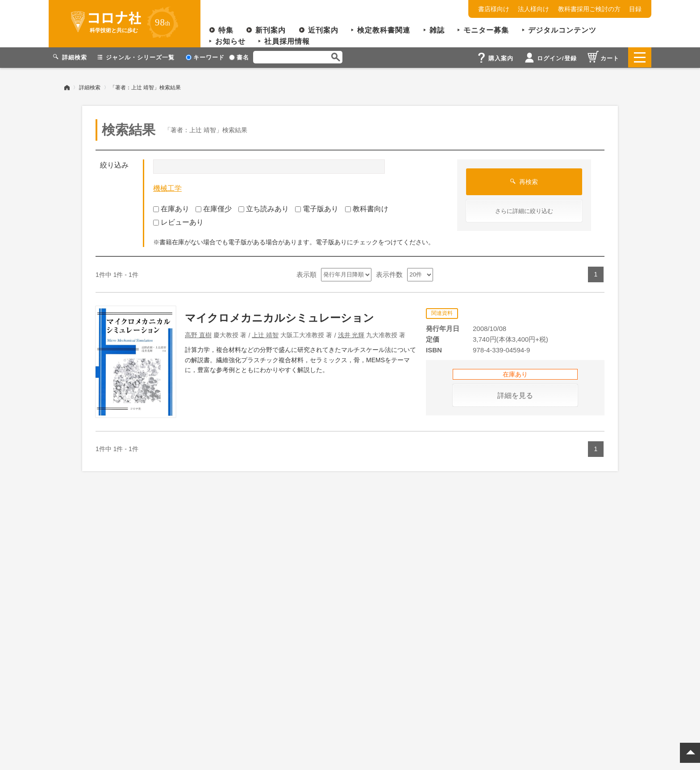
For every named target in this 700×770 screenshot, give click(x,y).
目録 (635, 9)
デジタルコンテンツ (562, 30)
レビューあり (178, 222)
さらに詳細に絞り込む (524, 211)
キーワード (205, 57)
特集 (226, 30)
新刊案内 (271, 30)
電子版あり (317, 208)
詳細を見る (515, 395)
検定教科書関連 (384, 30)
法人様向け (533, 9)
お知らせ (230, 41)
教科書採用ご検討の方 (589, 9)
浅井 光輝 (351, 335)
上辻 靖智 (265, 335)
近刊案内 (323, 30)
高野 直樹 (198, 335)
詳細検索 (90, 87)
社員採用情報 (287, 41)
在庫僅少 (214, 208)
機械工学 (167, 188)
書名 (239, 57)
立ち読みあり (264, 208)
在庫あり (171, 208)
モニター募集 (486, 30)
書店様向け (494, 9)
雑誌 (437, 30)
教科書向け (367, 208)
